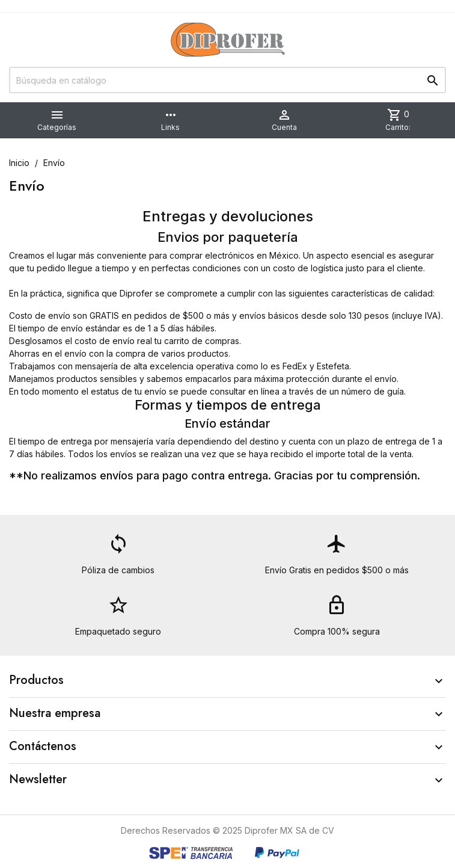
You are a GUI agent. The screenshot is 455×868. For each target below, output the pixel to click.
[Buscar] (227, 80)
